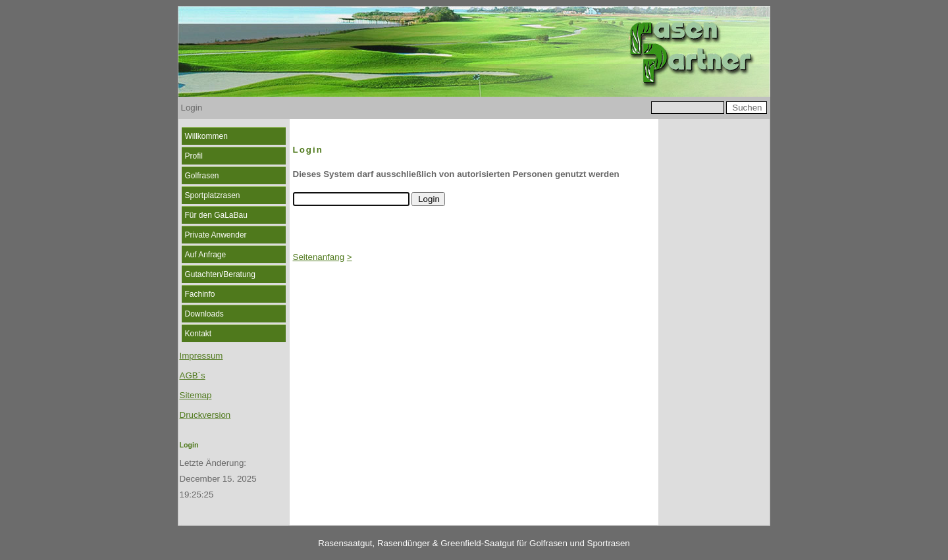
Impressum (201, 356)
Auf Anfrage (206, 255)
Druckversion (205, 415)
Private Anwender (216, 235)
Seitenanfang (319, 257)
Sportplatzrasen (213, 195)
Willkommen (206, 136)
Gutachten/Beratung (220, 274)
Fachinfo (200, 294)
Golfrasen (202, 176)
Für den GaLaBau (216, 215)
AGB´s (193, 375)
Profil (194, 156)
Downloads (204, 314)
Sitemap (196, 395)
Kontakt (198, 334)
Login (189, 445)
